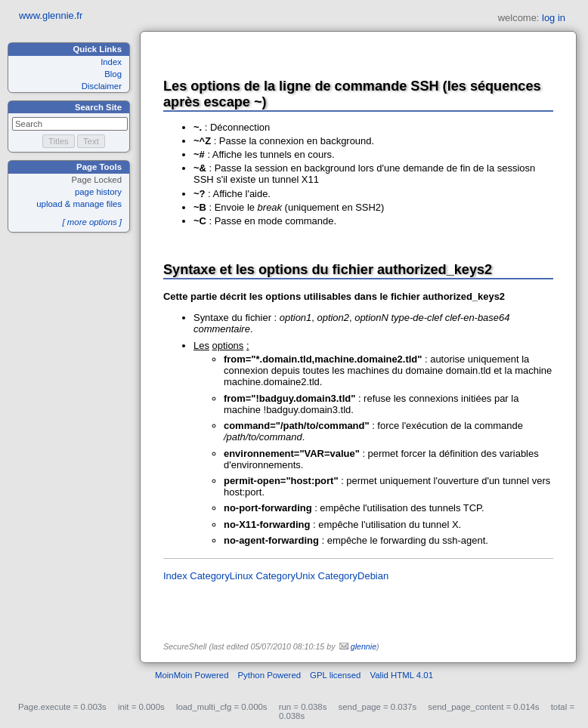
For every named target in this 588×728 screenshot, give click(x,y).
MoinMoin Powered (192, 675)
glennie (364, 646)
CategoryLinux (221, 576)
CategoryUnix (285, 576)
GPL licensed (335, 675)
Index (111, 62)
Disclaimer (102, 86)
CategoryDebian (354, 576)
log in (554, 18)
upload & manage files (79, 204)
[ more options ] (92, 222)
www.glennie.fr (51, 15)
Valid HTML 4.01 (401, 675)
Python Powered (270, 675)
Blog (113, 74)
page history (98, 192)
